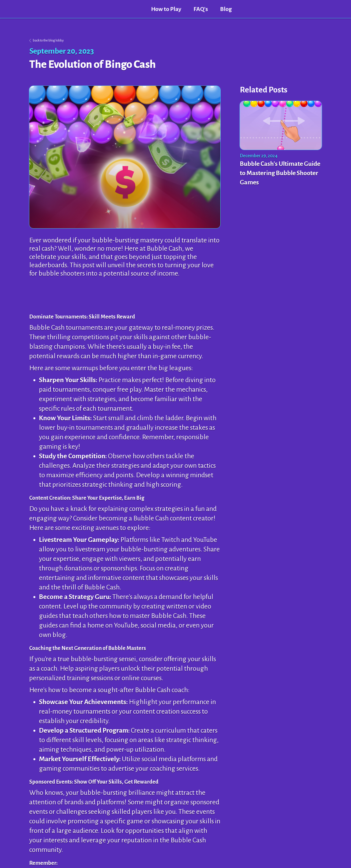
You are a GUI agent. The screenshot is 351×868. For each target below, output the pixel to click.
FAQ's (201, 9)
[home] (87, 9)
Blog (226, 9)
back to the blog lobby (48, 40)
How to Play (166, 9)
